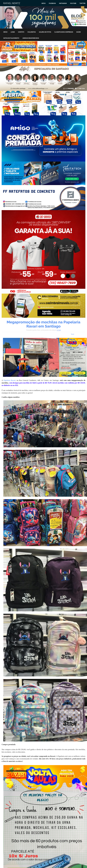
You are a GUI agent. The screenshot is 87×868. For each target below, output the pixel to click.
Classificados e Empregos (64, 32)
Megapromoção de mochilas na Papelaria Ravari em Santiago (43, 324)
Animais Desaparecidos (31, 38)
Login (13, 32)
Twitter (82, 3)
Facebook (52, 3)
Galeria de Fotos (45, 32)
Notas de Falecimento (11, 38)
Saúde (78, 32)
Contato (21, 32)
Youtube (73, 3)
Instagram (63, 3)
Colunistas (32, 32)
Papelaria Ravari (10, 380)
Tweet (73, 334)
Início (44, 3)
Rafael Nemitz (12, 3)
